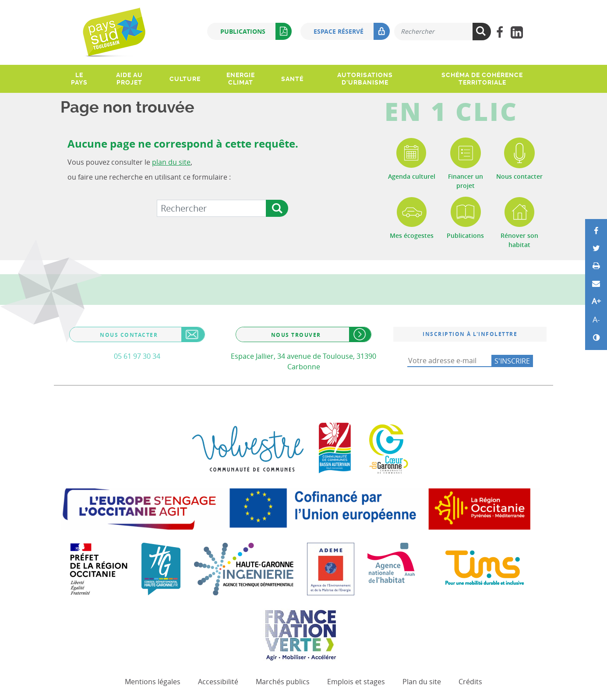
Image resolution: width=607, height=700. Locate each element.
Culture (185, 79)
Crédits (470, 682)
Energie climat (241, 79)
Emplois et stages (356, 682)
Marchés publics (283, 682)
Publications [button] (256, 31)
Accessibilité (218, 682)
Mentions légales (153, 682)
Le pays (79, 79)
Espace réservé (352, 31)
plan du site (171, 162)
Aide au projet (129, 79)
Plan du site (422, 682)
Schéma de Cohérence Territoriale (482, 79)
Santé (292, 79)
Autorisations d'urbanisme (365, 79)
